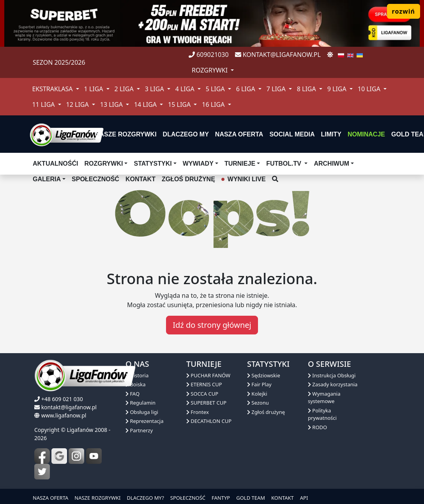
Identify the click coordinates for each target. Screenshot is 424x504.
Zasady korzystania (333, 384)
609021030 (209, 55)
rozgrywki (210, 70)
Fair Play (259, 384)
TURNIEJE (240, 164)
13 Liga (112, 104)
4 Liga (186, 89)
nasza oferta (239, 134)
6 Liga (246, 89)
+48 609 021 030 (62, 399)
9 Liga (338, 89)
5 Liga (216, 89)
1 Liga (95, 89)
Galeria (47, 179)
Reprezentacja (144, 421)
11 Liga (44, 104)
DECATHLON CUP (209, 421)
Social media (292, 134)
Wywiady (198, 164)
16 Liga (214, 104)
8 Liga (307, 89)
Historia (137, 375)
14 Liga (146, 104)
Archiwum (331, 164)
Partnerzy (139, 430)
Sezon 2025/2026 (59, 62)
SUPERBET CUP (206, 403)
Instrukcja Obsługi (332, 375)
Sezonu (258, 403)
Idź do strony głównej (212, 325)
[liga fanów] (67, 134)
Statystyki (153, 164)
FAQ (132, 394)
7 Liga (277, 89)
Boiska (136, 384)
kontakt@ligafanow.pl (278, 55)
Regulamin (140, 403)
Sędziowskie (264, 375)
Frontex (198, 412)
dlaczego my (186, 134)
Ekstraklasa (53, 89)
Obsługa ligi (142, 412)
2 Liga (125, 89)
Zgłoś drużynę (266, 412)
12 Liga (78, 104)
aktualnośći (55, 164)
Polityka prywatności (322, 414)
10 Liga (370, 89)
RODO (317, 427)
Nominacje (366, 134)
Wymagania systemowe (324, 398)
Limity (331, 134)
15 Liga (180, 104)
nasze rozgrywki (126, 134)
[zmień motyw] (330, 55)
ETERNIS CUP (204, 384)
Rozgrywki (103, 164)
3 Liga (155, 89)
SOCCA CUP (202, 394)
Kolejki (257, 394)
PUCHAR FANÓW (208, 375)
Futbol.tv (284, 164)
